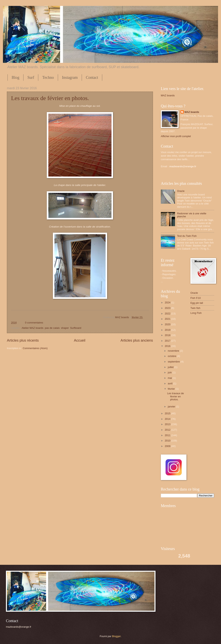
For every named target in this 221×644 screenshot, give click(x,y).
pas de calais (52, 328)
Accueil (80, 340)
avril (170, 383)
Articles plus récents (23, 340)
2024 (168, 302)
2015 (168, 413)
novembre (174, 351)
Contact (92, 77)
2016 (168, 346)
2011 (168, 435)
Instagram (70, 77)
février (172, 389)
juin (170, 372)
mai (170, 378)
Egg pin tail (197, 303)
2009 (168, 446)
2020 (168, 324)
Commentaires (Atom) (35, 348)
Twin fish (195, 308)
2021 (168, 319)
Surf (31, 77)
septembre (174, 362)
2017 (168, 341)
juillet (171, 367)
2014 (168, 419)
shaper (65, 328)
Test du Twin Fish (187, 236)
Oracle (181, 191)
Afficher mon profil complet (176, 136)
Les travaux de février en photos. (50, 98)
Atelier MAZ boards (33, 328)
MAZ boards (122, 317)
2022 (168, 314)
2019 (168, 330)
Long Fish (196, 313)
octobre (172, 356)
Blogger (116, 636)
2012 (168, 430)
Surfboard (76, 328)
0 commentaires (34, 323)
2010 (168, 441)
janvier (172, 407)
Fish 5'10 (196, 298)
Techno (48, 77)
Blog (15, 77)
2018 (168, 335)
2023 (168, 308)
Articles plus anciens (137, 340)
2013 (168, 424)
